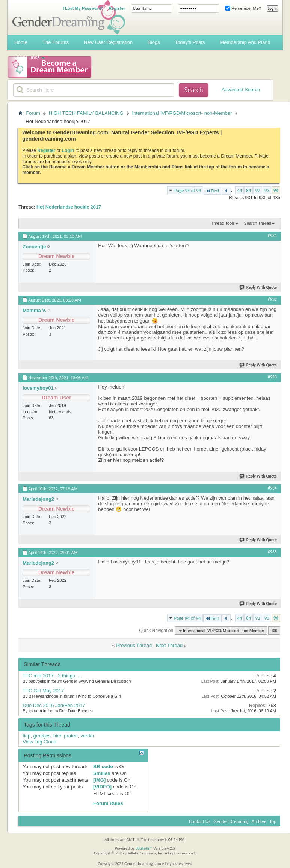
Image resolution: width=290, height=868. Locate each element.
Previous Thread (134, 645)
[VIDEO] (102, 787)
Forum (33, 113)
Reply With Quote (258, 288)
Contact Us (200, 821)
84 (248, 190)
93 (267, 190)
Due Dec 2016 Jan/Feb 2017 (54, 705)
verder (87, 736)
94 (276, 190)
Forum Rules (108, 803)
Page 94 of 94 (188, 190)
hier (57, 736)
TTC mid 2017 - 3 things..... (52, 676)
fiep (26, 736)
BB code (103, 767)
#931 (272, 236)
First (213, 191)
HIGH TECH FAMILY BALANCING (86, 113)
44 (239, 190)
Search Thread (258, 223)
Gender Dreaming (231, 821)
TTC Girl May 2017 (43, 691)
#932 (272, 299)
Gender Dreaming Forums (69, 17)
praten (71, 736)
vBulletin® (144, 848)
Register (117, 8)
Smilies (102, 773)
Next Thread (169, 645)
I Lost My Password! (83, 8)
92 (258, 190)
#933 (272, 377)
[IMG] (99, 780)
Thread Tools (223, 223)
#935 (272, 552)
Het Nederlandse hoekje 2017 (69, 207)
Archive (259, 821)
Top (274, 631)
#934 (272, 488)
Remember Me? (243, 8)
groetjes (42, 736)
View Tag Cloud (39, 742)
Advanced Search (241, 89)
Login (68, 150)
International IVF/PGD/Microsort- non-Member (182, 113)
